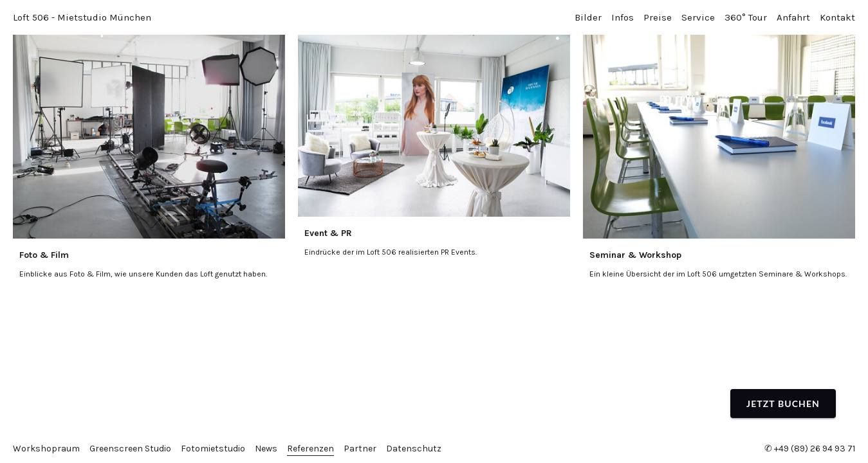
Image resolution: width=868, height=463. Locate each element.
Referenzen (310, 449)
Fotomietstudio (213, 449)
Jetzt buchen (783, 404)
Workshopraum (46, 449)
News (266, 449)
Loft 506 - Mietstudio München (82, 17)
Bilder (588, 17)
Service (698, 17)
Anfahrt (793, 17)
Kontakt (837, 17)
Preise (658, 17)
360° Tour (746, 17)
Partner (360, 449)
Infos (623, 17)
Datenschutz (414, 449)
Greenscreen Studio (130, 449)
